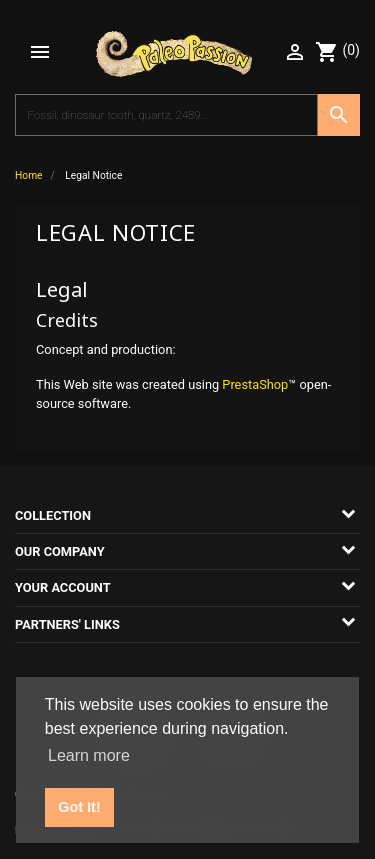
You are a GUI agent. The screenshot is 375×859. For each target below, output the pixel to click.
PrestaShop (255, 384)
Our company (60, 551)
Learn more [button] (89, 755)
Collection (53, 515)
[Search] (166, 115)
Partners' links (67, 624)
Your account (63, 587)
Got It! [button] (79, 807)
